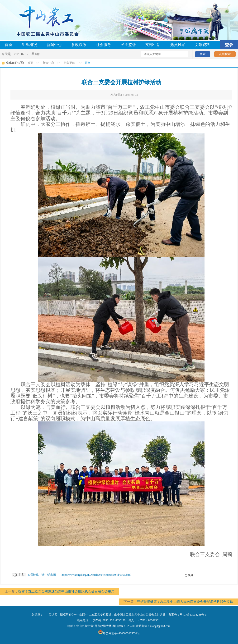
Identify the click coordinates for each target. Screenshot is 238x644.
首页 (9, 45)
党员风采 (178, 45)
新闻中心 (54, 45)
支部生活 (153, 45)
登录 (229, 45)
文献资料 (202, 45)
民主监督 (128, 45)
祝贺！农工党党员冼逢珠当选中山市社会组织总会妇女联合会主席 (66, 591)
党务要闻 (69, 63)
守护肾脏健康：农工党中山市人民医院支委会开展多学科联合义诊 (185, 602)
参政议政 (79, 45)
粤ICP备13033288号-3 (193, 615)
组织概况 (29, 45)
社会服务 (104, 45)
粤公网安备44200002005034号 (119, 633)
